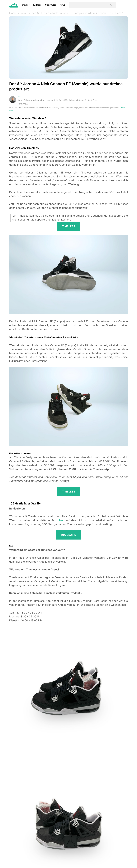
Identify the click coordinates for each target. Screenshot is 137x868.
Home (13, 13)
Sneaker (26, 5)
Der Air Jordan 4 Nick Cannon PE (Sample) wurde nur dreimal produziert (76, 13)
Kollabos (37, 5)
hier (61, 520)
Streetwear (51, 5)
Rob (19, 96)
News (62, 5)
